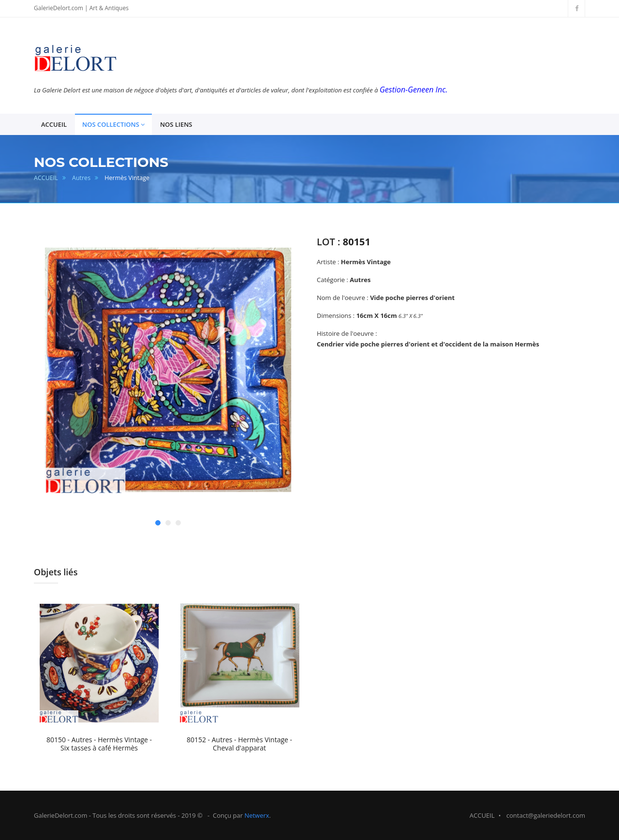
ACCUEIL (46, 178)
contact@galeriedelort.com (546, 815)
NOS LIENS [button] (176, 124)
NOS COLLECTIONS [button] (113, 125)
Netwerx (257, 815)
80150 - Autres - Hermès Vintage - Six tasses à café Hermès (99, 744)
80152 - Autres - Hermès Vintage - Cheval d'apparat (239, 744)
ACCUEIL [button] (54, 124)
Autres (81, 178)
